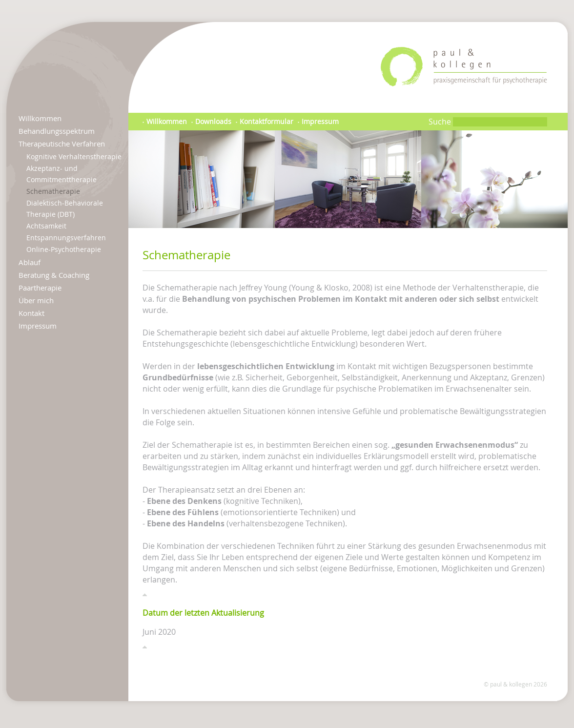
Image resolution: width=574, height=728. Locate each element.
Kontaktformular (265, 121)
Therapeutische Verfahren (62, 144)
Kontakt (31, 313)
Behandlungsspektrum (57, 131)
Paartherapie (40, 288)
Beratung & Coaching (54, 275)
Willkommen (40, 118)
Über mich (36, 300)
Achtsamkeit (46, 226)
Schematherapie (53, 191)
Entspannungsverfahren (66, 238)
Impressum (38, 326)
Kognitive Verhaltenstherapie (74, 156)
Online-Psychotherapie (64, 249)
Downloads (211, 121)
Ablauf (30, 262)
